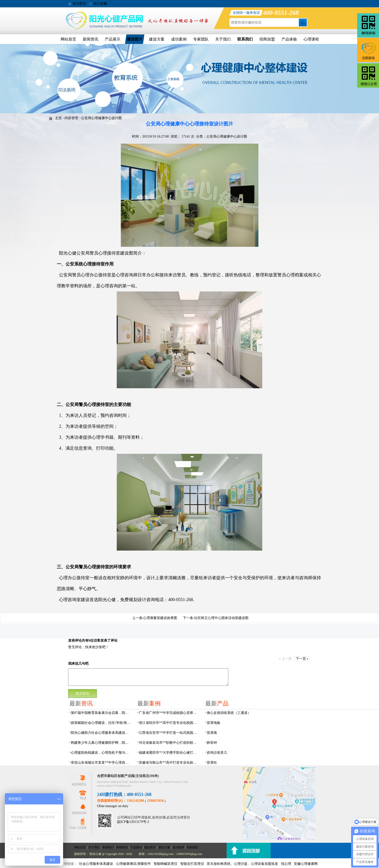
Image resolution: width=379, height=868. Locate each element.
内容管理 (71, 118)
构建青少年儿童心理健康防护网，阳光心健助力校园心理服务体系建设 (101, 743)
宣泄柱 (212, 763)
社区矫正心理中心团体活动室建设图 (221, 618)
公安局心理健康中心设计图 (101, 118)
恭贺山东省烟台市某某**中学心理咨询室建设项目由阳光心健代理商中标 (101, 763)
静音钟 (212, 743)
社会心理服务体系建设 (96, 864)
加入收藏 (100, 4)
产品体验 (289, 39)
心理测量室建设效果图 (160, 618)
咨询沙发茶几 (217, 753)
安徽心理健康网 (306, 864)
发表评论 (75, 641)
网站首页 (68, 39)
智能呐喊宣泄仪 (165, 864)
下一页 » (302, 659)
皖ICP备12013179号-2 (133, 822)
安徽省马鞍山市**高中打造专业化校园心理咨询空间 (169, 763)
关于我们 (223, 39)
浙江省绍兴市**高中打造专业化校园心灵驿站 (169, 723)
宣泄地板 (214, 723)
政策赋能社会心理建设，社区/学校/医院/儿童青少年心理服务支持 (101, 723)
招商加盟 (267, 39)
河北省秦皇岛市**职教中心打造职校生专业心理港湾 (169, 743)
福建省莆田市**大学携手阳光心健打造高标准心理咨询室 (169, 753)
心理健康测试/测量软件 (133, 864)
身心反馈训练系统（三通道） (229, 713)
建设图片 (135, 39)
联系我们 (245, 39)
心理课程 (311, 39)
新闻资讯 (91, 39)
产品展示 (113, 39)
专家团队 (201, 39)
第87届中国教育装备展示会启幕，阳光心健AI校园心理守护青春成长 (101, 713)
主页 (58, 118)
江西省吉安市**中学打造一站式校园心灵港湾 (169, 733)
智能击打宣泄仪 (192, 864)
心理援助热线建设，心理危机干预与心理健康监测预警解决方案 (101, 753)
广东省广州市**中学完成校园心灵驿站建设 (169, 713)
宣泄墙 (212, 733)
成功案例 (179, 39)
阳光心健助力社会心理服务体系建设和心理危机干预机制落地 (101, 733)
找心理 (286, 864)
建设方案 (157, 39)
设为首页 (79, 4)
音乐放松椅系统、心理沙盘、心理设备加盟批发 (242, 864)
